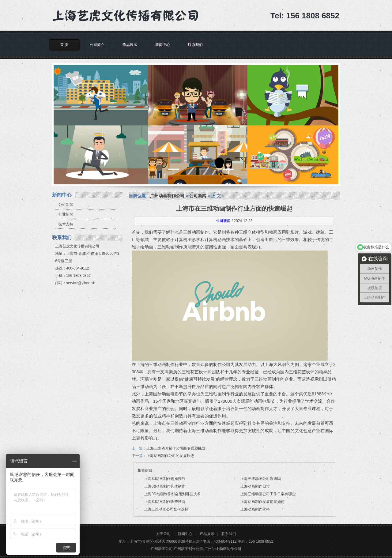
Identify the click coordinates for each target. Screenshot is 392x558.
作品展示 (130, 45)
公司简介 (97, 45)
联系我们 (195, 45)
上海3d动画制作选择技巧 (165, 479)
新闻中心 (163, 45)
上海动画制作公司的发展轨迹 (170, 456)
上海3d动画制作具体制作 (165, 486)
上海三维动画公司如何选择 (166, 509)
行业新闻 (66, 214)
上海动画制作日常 (255, 486)
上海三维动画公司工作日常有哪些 (268, 494)
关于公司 (163, 534)
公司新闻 (66, 205)
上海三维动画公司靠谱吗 (261, 479)
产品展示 (207, 534)
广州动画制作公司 (167, 196)
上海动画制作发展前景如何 (262, 502)
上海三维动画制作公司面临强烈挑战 (176, 448)
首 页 (64, 45)
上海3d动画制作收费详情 (165, 502)
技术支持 (66, 224)
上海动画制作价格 (255, 509)
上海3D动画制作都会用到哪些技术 (172, 494)
